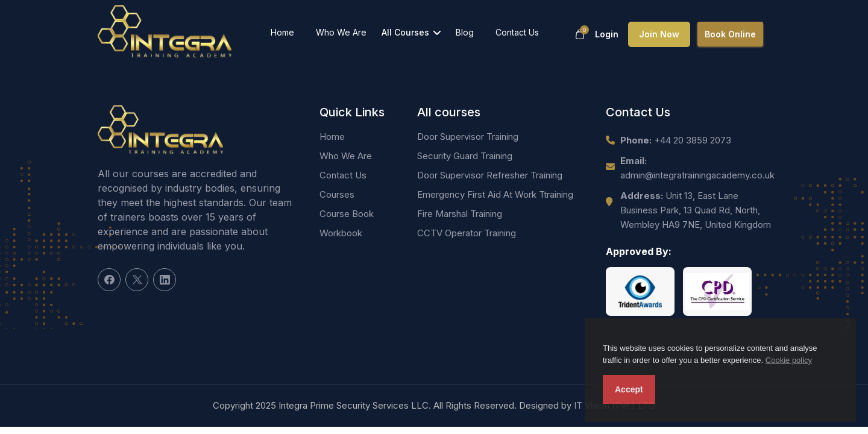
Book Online (730, 34)
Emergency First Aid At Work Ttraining (495, 194)
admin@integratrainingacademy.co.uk (697, 168)
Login (607, 34)
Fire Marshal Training (460, 214)
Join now (659, 34)
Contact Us (517, 32)
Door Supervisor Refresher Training (490, 175)
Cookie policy (789, 360)
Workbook (341, 233)
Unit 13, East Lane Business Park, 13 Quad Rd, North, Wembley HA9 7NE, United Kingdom (696, 210)
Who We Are (341, 32)
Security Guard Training (465, 156)
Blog (465, 32)
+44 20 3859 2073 (676, 140)
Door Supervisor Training (468, 137)
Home (282, 32)
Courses (337, 194)
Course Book (347, 214)
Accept (629, 389)
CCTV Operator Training (467, 233)
